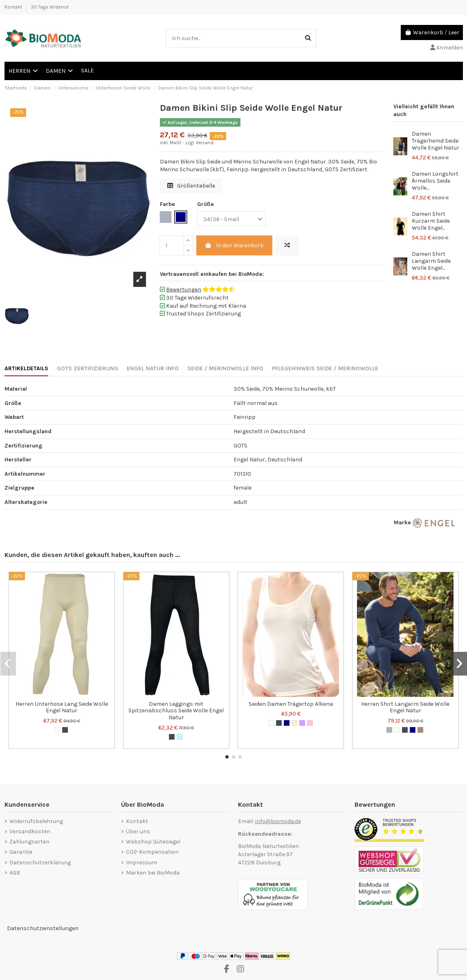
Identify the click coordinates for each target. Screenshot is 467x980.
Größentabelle (191, 186)
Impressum (141, 863)
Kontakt (14, 7)
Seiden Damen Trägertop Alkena (291, 704)
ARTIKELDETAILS (26, 368)
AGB (15, 873)
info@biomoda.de (278, 821)
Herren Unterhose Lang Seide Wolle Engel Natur (62, 707)
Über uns (138, 831)
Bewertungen (184, 290)
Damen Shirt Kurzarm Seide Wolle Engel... (431, 221)
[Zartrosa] (310, 723)
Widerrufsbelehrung (36, 821)
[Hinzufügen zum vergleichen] (287, 245)
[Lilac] (302, 723)
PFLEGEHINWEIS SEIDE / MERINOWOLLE (325, 368)
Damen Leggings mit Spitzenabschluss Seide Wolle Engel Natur (176, 711)
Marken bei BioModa (153, 873)
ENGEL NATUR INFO (153, 368)
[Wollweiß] (57, 730)
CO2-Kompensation (152, 852)
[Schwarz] (65, 730)
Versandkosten (30, 831)
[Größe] (231, 219)
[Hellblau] (180, 737)
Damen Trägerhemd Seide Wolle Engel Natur (436, 141)
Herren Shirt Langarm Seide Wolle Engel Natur (405, 707)
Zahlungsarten (29, 842)
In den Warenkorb (235, 245)
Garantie (21, 852)
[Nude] (294, 723)
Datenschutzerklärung (40, 863)
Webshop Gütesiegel (153, 842)
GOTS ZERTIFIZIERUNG (88, 368)
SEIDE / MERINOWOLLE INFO (225, 368)
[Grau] (389, 730)
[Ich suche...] (308, 38)
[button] (227, 757)
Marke (402, 522)
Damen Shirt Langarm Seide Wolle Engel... (431, 261)
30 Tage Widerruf (50, 7)
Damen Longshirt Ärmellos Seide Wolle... (435, 181)
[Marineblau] (287, 723)
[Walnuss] (420, 730)
